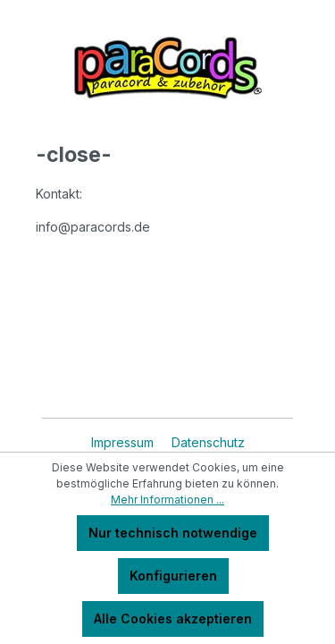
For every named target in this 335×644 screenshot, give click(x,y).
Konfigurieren (173, 576)
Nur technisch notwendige (173, 533)
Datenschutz (208, 442)
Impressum (124, 442)
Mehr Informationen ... (167, 500)
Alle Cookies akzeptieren (173, 619)
